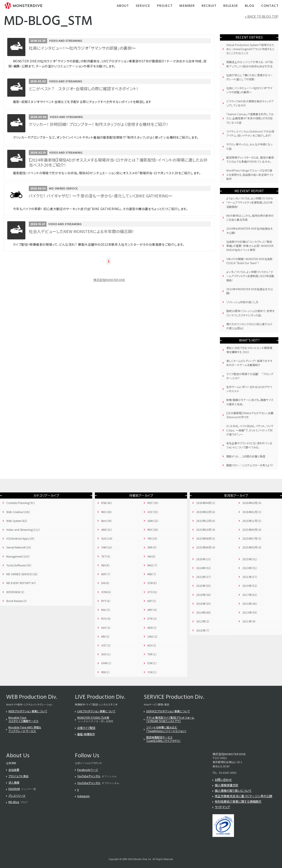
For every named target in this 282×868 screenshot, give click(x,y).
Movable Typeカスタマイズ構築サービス (23, 719)
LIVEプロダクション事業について (96, 711)
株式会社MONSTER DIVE (109, 280)
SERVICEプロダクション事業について (168, 711)
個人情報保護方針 (227, 785)
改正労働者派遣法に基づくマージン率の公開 (243, 796)
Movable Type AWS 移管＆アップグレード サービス (25, 729)
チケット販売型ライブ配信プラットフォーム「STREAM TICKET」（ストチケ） (170, 719)
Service (143, 6)
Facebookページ (88, 770)
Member (187, 6)
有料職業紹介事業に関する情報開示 (238, 801)
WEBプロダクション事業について (28, 711)
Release (231, 6)
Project (165, 6)
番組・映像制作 (86, 734)
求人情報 (14, 782)
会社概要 (14, 770)
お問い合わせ (223, 780)
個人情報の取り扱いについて (233, 791)
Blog (250, 6)
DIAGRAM (14, 789)
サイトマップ (222, 807)
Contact (270, 6)
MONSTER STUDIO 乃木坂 (93, 717)
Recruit (209, 6)
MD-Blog (14, 802)
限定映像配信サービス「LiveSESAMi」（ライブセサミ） (163, 739)
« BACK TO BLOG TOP (262, 17)
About (123, 6)
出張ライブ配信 (86, 728)
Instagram (83, 796)
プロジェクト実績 (18, 776)
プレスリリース (17, 795)
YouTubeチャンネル (89, 776)
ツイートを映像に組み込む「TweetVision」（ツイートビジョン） (166, 729)
